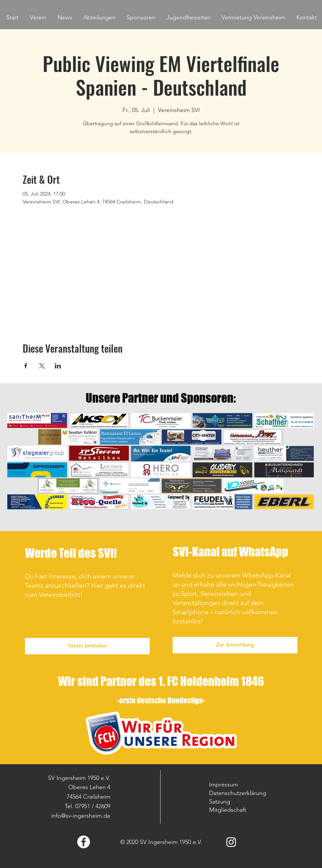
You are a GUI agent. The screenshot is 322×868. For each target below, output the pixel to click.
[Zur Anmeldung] (235, 645)
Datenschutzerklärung (238, 793)
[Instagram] (231, 842)
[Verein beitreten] (87, 646)
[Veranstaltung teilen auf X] (42, 366)
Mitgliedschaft (228, 810)
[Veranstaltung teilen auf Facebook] (26, 366)
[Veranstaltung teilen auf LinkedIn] (58, 366)
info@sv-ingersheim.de (81, 816)
